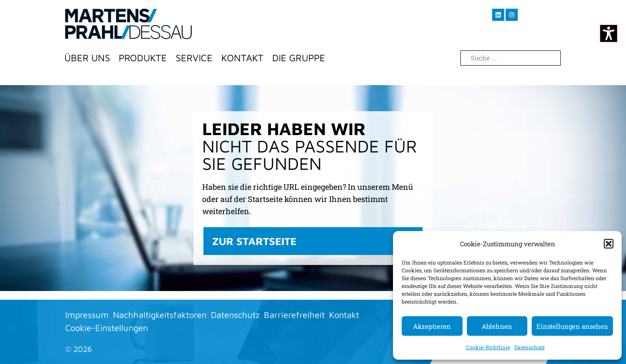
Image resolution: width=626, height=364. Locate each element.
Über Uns (87, 58)
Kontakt (242, 58)
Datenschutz (529, 347)
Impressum (87, 315)
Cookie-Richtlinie (488, 347)
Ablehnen (497, 326)
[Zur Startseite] (128, 24)
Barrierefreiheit (294, 315)
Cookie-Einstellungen (107, 328)
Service (194, 58)
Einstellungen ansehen (572, 326)
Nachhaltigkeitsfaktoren (160, 315)
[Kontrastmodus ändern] (609, 33)
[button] (609, 244)
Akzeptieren (432, 326)
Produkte (143, 58)
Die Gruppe (299, 58)
